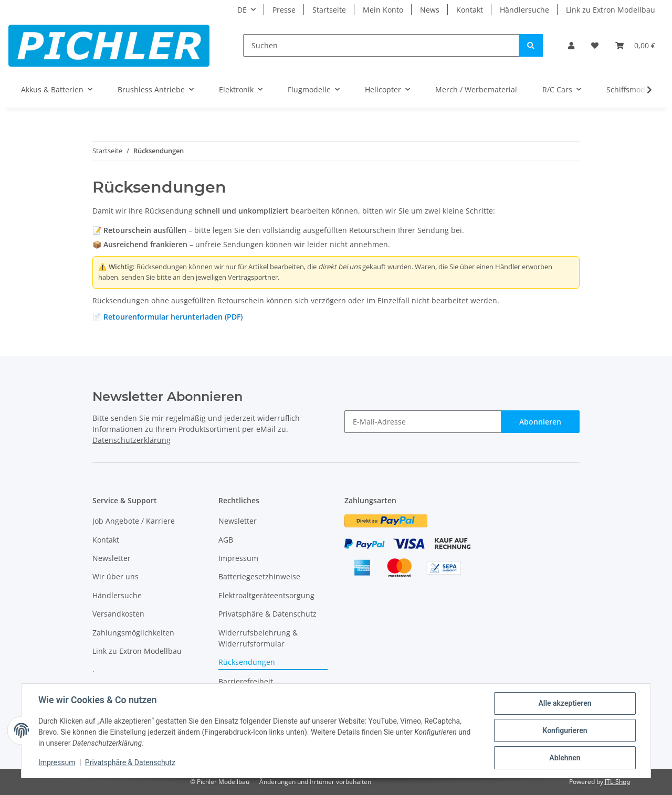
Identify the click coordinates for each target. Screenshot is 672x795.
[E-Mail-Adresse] (423, 422)
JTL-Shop (617, 782)
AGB (226, 540)
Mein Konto (383, 10)
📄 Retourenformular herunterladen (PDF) (167, 317)
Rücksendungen (247, 662)
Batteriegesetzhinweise (259, 576)
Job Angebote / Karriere (134, 521)
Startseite (329, 10)
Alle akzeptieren (565, 703)
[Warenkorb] (635, 45)
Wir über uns (115, 576)
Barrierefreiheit (246, 681)
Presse (284, 10)
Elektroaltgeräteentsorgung (266, 595)
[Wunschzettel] (595, 45)
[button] (571, 45)
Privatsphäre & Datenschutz (267, 614)
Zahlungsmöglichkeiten (133, 633)
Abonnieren (540, 422)
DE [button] (242, 10)
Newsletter (112, 558)
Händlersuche (524, 10)
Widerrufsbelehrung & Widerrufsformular (258, 638)
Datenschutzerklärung (132, 440)
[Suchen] (381, 45)
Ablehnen (565, 758)
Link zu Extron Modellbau (611, 10)
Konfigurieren (565, 730)
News (430, 10)
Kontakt (470, 10)
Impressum (238, 558)
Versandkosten (118, 614)
